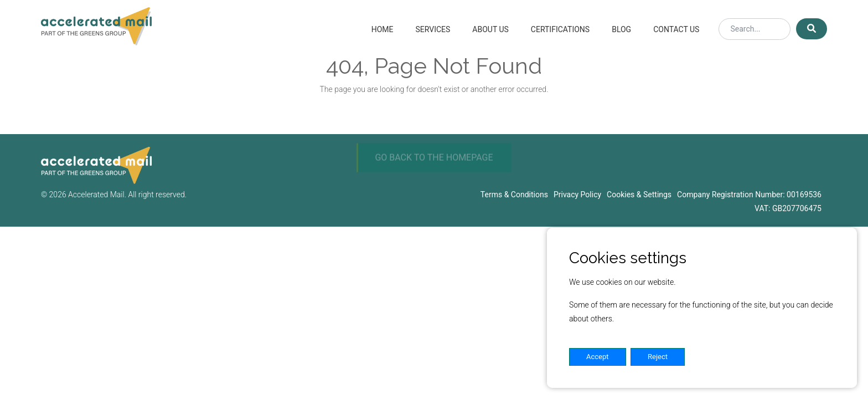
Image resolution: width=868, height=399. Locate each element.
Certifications (560, 29)
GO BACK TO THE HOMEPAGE (434, 168)
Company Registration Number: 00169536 (749, 195)
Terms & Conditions (514, 195)
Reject (658, 357)
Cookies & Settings (639, 195)
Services (433, 29)
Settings (719, 357)
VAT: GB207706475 (788, 208)
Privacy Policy (577, 195)
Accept (598, 357)
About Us (490, 29)
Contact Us (676, 29)
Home (383, 29)
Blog (621, 29)
